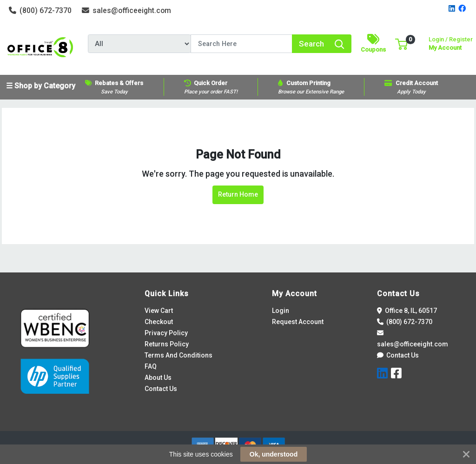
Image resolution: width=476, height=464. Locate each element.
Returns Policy (167, 344)
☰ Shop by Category (41, 86)
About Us (158, 378)
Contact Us (161, 389)
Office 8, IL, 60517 (407, 311)
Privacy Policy (166, 333)
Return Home (238, 194)
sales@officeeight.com (127, 10)
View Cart (159, 311)
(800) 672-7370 (40, 10)
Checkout (159, 322)
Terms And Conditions (178, 355)
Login (281, 311)
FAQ (151, 366)
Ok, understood (274, 454)
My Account (451, 43)
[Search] (241, 44)
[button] (401, 43)
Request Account (298, 322)
